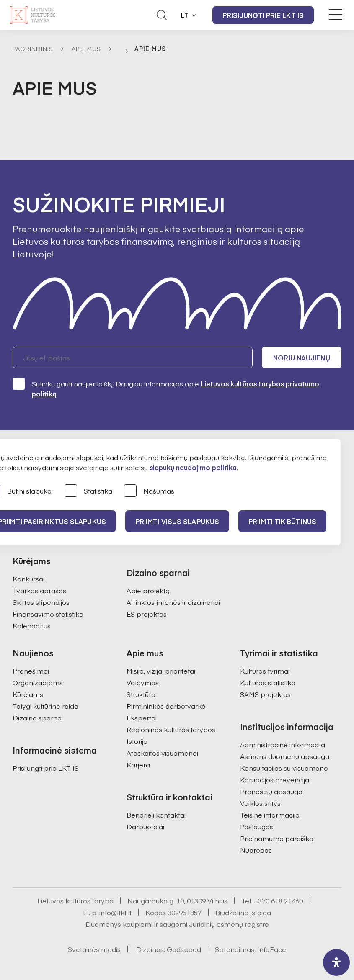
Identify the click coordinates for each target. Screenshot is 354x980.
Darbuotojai (145, 826)
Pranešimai (31, 671)
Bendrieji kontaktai (156, 815)
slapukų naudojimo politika (193, 467)
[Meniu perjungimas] (336, 15)
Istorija (137, 741)
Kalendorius (32, 625)
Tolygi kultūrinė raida (45, 706)
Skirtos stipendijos (41, 602)
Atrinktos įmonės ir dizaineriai (173, 602)
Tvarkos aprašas (39, 590)
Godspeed (184, 949)
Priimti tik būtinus (282, 521)
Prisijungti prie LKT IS (263, 15)
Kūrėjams (28, 694)
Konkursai (28, 579)
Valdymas (143, 682)
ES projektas (147, 614)
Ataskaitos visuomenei (162, 753)
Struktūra (141, 694)
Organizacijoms (38, 682)
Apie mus (86, 49)
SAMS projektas (265, 694)
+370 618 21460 (278, 900)
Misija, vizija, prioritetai (161, 671)
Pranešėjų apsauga (271, 791)
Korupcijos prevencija (275, 779)
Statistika (88, 491)
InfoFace (272, 949)
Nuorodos (256, 850)
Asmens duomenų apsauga (285, 756)
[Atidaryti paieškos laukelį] (162, 15)
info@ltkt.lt (115, 912)
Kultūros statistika (268, 682)
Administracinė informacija (283, 744)
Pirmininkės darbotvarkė (166, 706)
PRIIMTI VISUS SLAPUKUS (177, 521)
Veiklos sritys (260, 803)
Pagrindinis (33, 49)
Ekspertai (142, 718)
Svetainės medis (94, 949)
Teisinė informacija (270, 815)
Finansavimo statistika (48, 614)
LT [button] (185, 15)
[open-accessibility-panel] (336, 962)
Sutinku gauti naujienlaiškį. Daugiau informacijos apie (166, 388)
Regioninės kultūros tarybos (171, 729)
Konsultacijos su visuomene (284, 768)
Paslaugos (257, 826)
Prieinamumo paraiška (277, 838)
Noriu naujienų (301, 358)
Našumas (149, 491)
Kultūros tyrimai (265, 671)
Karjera (138, 764)
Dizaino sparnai (38, 718)
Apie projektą (148, 590)
